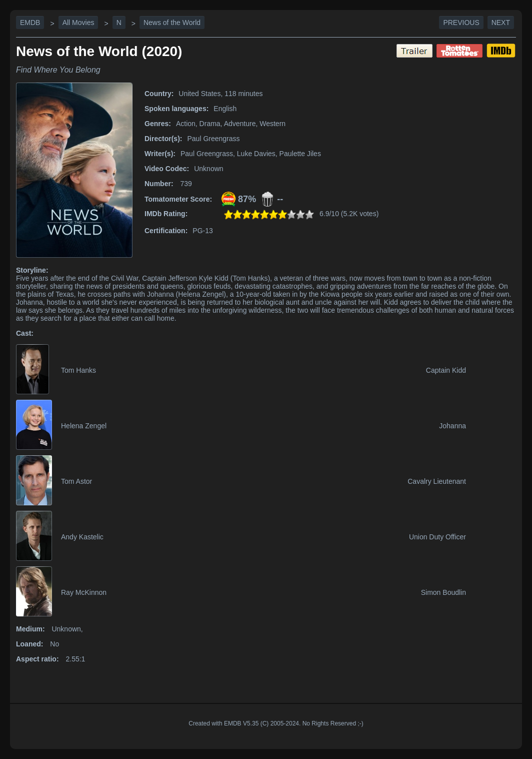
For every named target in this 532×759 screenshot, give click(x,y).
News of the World (172, 23)
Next (501, 23)
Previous (461, 23)
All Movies (78, 23)
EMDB (30, 23)
